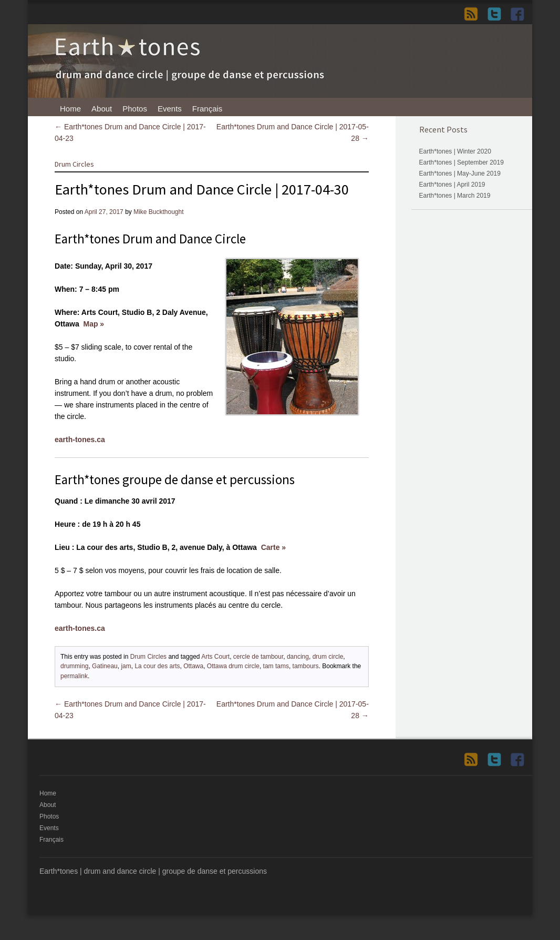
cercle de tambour (258, 657)
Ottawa (193, 666)
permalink (74, 676)
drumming (74, 666)
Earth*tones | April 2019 (452, 185)
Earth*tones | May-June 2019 (460, 173)
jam (126, 666)
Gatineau (105, 666)
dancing (298, 657)
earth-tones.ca (80, 440)
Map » (94, 324)
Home (70, 109)
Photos (135, 109)
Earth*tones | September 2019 (462, 162)
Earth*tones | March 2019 (455, 196)
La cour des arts (157, 666)
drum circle (328, 657)
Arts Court (215, 657)
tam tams (276, 666)
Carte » (273, 547)
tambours (306, 666)
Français (208, 109)
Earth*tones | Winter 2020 (455, 151)
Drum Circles (74, 164)
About (102, 109)
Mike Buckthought (158, 212)
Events (170, 109)
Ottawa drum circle (233, 666)
